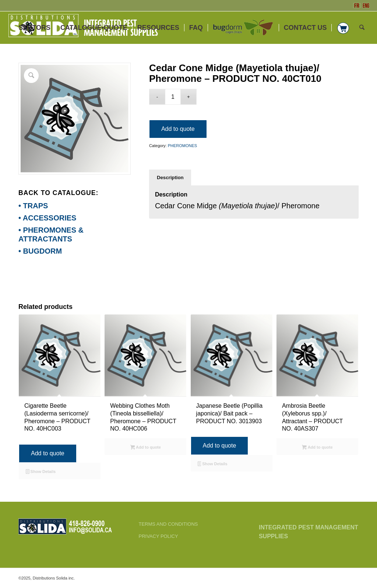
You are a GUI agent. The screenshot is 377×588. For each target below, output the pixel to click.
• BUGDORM (40, 251)
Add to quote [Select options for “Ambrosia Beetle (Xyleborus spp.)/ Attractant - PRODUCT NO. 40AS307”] (317, 448)
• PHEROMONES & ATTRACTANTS (51, 234)
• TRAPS (33, 206)
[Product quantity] (173, 97)
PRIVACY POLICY (158, 536)
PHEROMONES (182, 146)
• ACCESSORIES (47, 218)
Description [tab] (170, 178)
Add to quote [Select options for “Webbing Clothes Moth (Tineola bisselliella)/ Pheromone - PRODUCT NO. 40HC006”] (146, 448)
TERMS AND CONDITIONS (168, 524)
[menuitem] (34, 28)
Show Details (41, 472)
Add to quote (178, 129)
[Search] (362, 28)
